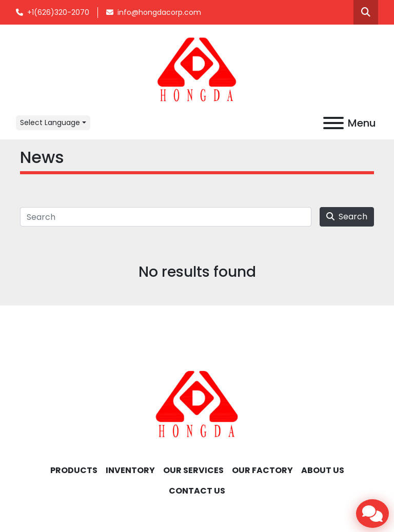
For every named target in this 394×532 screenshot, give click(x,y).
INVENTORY (130, 470)
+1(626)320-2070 (58, 12)
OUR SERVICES (193, 470)
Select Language (50, 122)
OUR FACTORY (262, 470)
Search (347, 217)
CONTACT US (197, 491)
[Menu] (333, 123)
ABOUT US (323, 470)
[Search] (166, 217)
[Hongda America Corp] (197, 404)
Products (74, 470)
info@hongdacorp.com (159, 12)
